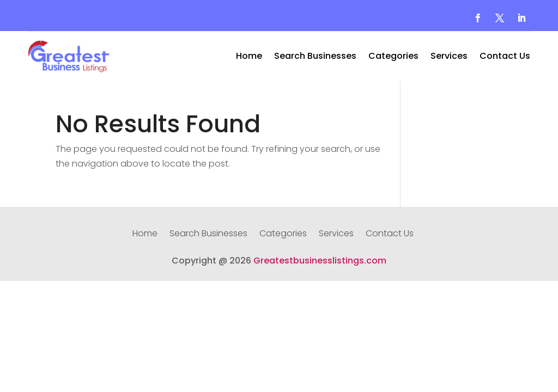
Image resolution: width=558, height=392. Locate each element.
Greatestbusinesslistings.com (320, 261)
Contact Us (505, 57)
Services (449, 57)
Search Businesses (315, 57)
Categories (393, 57)
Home (249, 57)
